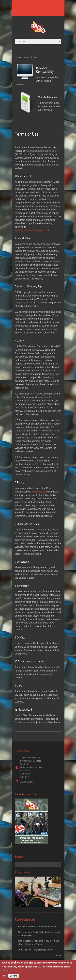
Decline (14, 976)
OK (5, 976)
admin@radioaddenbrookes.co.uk (32, 230)
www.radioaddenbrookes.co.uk (41, 151)
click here (7, 970)
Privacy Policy (38, 492)
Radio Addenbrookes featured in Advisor (37, 926)
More (59, 955)
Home (18, 57)
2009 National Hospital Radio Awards (36, 950)
